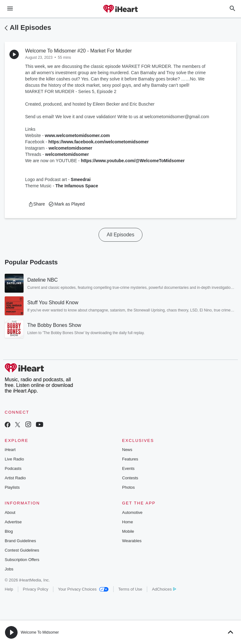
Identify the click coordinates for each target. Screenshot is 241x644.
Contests (130, 478)
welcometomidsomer (70, 148)
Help (9, 589)
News (127, 450)
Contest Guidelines (22, 550)
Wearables (132, 541)
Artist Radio (15, 478)
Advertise (13, 522)
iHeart (10, 450)
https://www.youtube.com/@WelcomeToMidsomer (133, 161)
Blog (9, 531)
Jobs (9, 569)
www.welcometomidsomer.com (77, 135)
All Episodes (30, 28)
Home (128, 522)
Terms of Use (130, 589)
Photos (128, 487)
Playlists (12, 487)
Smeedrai (81, 179)
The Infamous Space (77, 186)
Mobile (128, 531)
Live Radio (14, 459)
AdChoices (164, 589)
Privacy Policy (36, 589)
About (10, 512)
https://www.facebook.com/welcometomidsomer (99, 142)
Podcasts (13, 468)
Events (128, 468)
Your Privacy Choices (83, 589)
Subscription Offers (22, 560)
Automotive (132, 512)
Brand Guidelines (20, 541)
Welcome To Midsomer (40, 632)
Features (130, 459)
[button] (37, 204)
